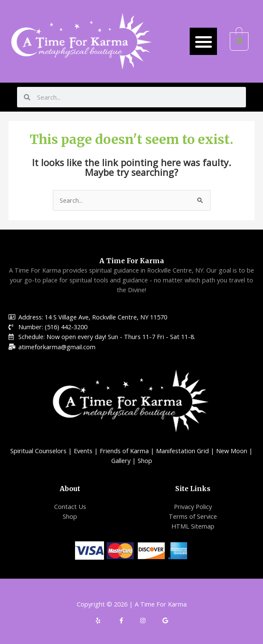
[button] (204, 42)
